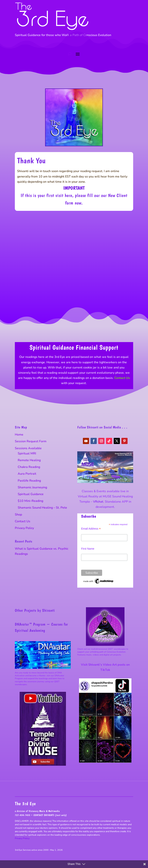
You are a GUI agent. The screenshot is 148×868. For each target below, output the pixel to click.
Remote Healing (29, 460)
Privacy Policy (24, 528)
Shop (18, 515)
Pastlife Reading (29, 481)
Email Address (91, 529)
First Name (88, 549)
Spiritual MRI (27, 453)
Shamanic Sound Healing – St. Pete (42, 508)
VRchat (98, 502)
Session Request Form (31, 441)
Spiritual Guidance (31, 494)
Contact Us (122, 378)
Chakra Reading (29, 467)
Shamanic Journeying (32, 487)
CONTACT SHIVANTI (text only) (50, 815)
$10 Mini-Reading (30, 501)
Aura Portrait (27, 474)
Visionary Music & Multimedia (44, 811)
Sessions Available (28, 448)
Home (19, 435)
